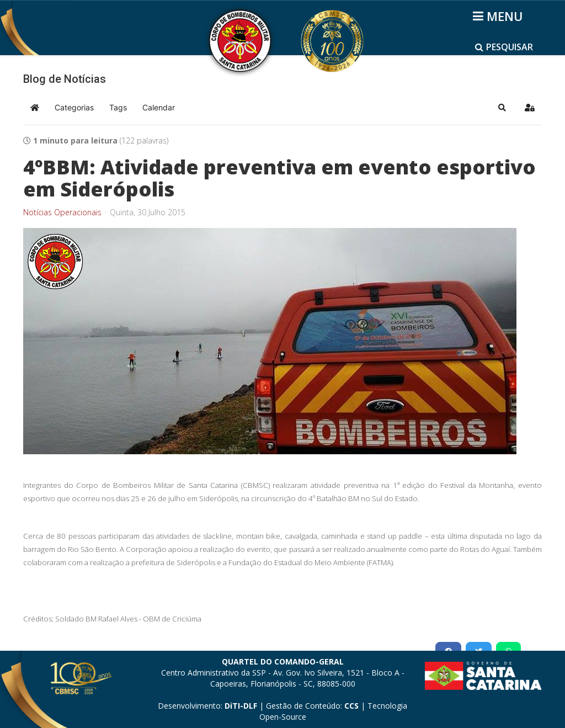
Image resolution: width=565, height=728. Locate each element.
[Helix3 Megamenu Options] (500, 16)
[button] (502, 108)
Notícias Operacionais (62, 212)
